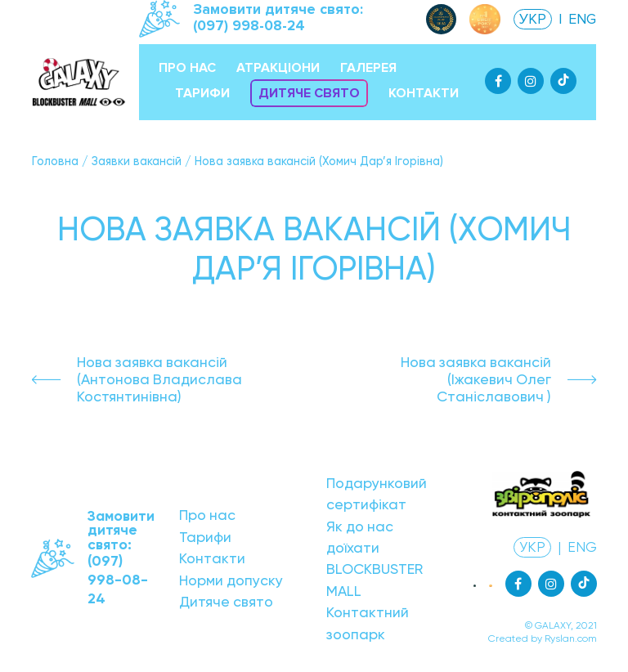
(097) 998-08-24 (249, 26)
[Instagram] (531, 81)
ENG (582, 19)
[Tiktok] (563, 81)
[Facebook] (498, 81)
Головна (55, 161)
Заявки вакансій (137, 161)
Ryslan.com (571, 638)
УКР (533, 19)
